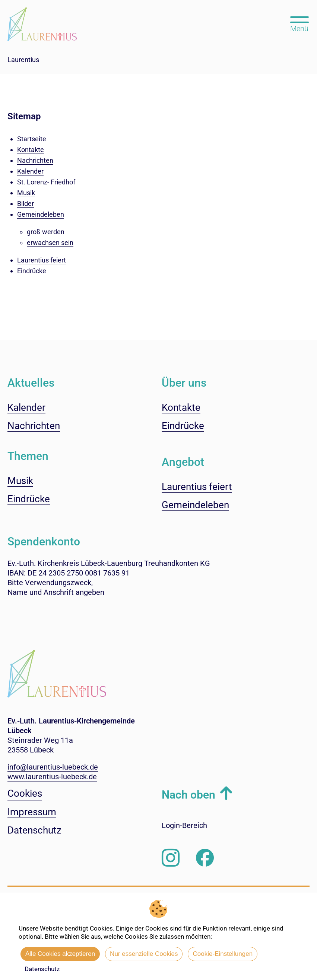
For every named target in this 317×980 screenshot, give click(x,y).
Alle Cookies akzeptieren (60, 954)
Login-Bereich (184, 825)
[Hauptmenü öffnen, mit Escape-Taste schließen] (299, 23)
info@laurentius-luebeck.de (53, 767)
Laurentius (23, 60)
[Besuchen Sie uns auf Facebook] (205, 858)
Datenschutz (42, 969)
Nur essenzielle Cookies (144, 954)
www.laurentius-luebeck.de (52, 777)
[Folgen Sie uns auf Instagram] (171, 858)
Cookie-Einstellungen (223, 954)
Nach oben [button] (188, 795)
